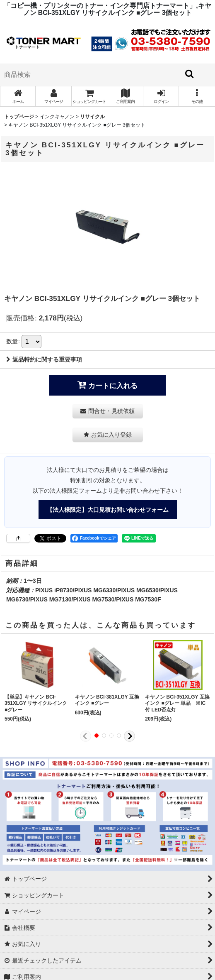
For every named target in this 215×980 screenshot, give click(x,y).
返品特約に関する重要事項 (44, 359)
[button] (197, 96)
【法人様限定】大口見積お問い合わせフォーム (108, 510)
